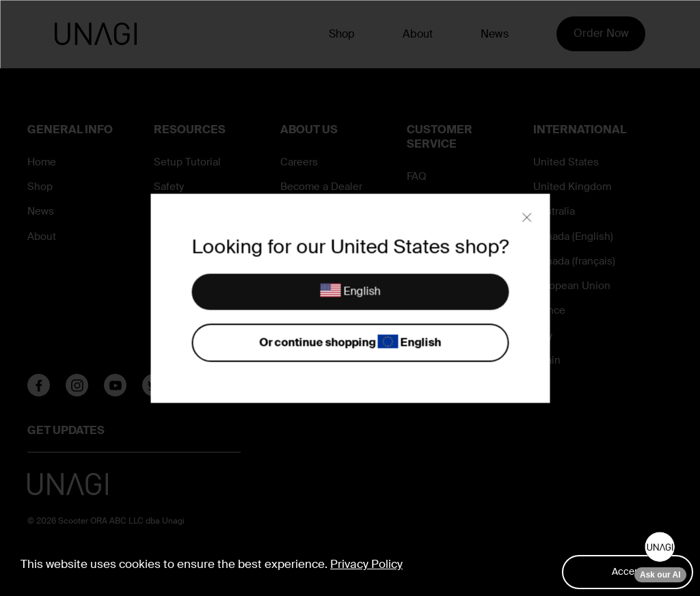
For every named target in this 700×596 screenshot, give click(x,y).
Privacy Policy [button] (366, 564)
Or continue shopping (350, 343)
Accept (628, 571)
